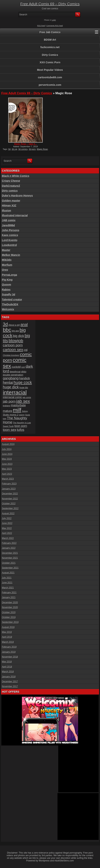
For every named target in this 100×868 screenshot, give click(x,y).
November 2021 (10, 558)
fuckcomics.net (50, 47)
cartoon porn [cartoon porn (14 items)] (13, 345)
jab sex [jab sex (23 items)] (23, 401)
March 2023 (8, 479)
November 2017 (10, 686)
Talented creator (12, 300)
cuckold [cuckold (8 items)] (16, 367)
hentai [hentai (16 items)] (8, 383)
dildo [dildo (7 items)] (24, 372)
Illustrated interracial (15, 215)
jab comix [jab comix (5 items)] (27, 397)
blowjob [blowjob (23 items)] (16, 341)
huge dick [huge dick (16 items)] (11, 387)
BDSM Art (50, 40)
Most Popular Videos (50, 70)
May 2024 (7, 459)
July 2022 (7, 518)
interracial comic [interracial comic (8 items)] (12, 397)
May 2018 (7, 662)
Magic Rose (42, 149)
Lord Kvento (10, 240)
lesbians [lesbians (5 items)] (6, 406)
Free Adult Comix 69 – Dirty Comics (50, 4)
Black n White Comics (16, 176)
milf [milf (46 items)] (17, 410)
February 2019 (9, 647)
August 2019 (8, 627)
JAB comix (9, 220)
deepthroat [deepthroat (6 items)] (15, 372)
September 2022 (10, 508)
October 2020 (9, 612)
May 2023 (7, 469)
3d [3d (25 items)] (5, 324)
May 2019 (7, 632)
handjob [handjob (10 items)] (25, 378)
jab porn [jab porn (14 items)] (9, 401)
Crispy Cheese (11, 181)
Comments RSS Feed (55, 26)
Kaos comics (10, 235)
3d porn (32, 149)
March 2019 (8, 642)
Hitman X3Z (9, 206)
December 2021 (10, 553)
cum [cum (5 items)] (23, 367)
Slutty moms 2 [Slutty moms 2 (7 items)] (11, 415)
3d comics (23, 149)
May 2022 (7, 528)
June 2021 (7, 583)
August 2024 (8, 444)
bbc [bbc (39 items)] (7, 330)
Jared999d (8, 225)
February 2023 (9, 484)
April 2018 (7, 667)
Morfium (7, 265)
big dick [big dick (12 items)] (18, 336)
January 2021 (9, 597)
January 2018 (9, 677)
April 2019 (7, 637)
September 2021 (10, 568)
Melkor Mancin (11, 255)
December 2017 (10, 682)
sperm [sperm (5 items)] (22, 415)
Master (6, 250)
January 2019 (9, 652)
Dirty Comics (50, 55)
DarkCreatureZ (11, 186)
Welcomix (8, 309)
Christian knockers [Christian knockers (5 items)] (11, 355)
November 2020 (10, 607)
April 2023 (7, 474)
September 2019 (10, 622)
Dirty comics (10, 191)
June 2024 (7, 454)
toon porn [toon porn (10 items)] (21, 426)
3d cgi (14, 149)
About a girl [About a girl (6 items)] (14, 325)
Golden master (11, 201)
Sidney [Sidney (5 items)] (25, 411)
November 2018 (10, 657)
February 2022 (9, 543)
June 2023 (7, 464)
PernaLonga (9, 275)
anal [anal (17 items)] (24, 324)
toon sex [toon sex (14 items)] (9, 430)
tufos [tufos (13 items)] (21, 430)
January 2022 (9, 548)
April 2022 (7, 533)
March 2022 (8, 538)
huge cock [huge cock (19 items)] (23, 383)
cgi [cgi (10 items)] (26, 350)
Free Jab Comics (50, 32)
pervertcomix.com (50, 85)
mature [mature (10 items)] (7, 411)
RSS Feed (41, 26)
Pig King (7, 280)
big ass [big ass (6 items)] (15, 331)
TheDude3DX (10, 304)
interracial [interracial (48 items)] (15, 392)
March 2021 (8, 588)
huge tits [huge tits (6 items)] (24, 388)
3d (9, 149)
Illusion (6, 211)
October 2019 (9, 617)
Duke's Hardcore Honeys (17, 196)
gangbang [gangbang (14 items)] (11, 378)
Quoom (6, 285)
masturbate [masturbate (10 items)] (18, 405)
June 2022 (7, 523)
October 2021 (9, 563)
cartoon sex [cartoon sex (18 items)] (13, 350)
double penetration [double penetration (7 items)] (13, 375)
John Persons (11, 230)
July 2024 (7, 449)
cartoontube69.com (50, 77)
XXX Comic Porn (50, 62)
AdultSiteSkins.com (64, 861)
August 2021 (8, 573)
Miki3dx (7, 260)
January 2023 (9, 489)
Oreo (5, 270)
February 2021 (9, 593)
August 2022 (8, 514)
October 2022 (9, 504)
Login (54, 20)
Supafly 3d (9, 295)
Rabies (6, 290)
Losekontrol (9, 245)
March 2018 (8, 672)
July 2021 (7, 578)
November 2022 (10, 499)
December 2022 (10, 494)
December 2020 (10, 603)
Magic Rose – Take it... (26, 144)
